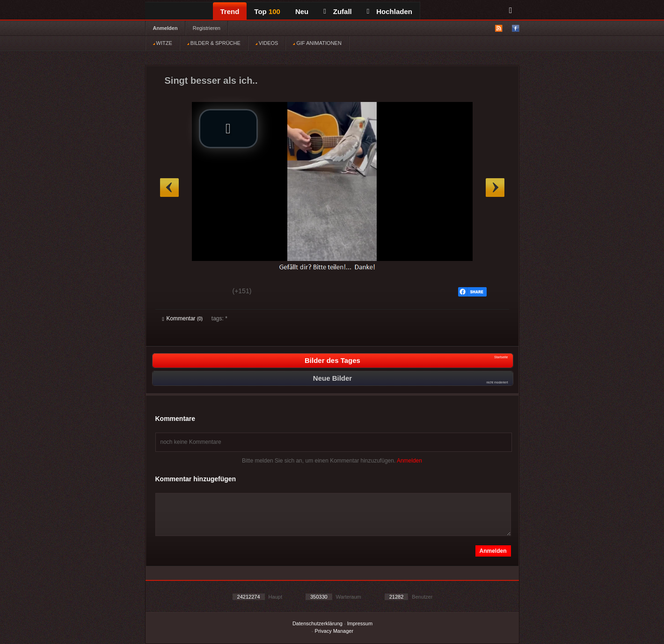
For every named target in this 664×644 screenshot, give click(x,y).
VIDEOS (267, 43)
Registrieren (207, 28)
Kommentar (183, 318)
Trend (230, 11)
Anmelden (165, 28)
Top (267, 11)
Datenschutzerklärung (317, 623)
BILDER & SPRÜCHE (214, 43)
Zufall (337, 11)
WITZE (163, 43)
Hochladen (390, 11)
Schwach (208, 292)
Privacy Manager (334, 631)
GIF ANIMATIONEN (317, 43)
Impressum (360, 623)
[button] (228, 129)
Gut (173, 292)
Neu (302, 11)
